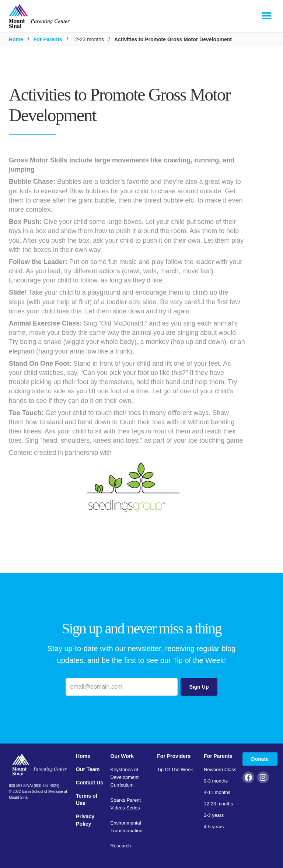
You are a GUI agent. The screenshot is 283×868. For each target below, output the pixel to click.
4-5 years (214, 827)
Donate (260, 759)
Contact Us (90, 783)
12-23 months (219, 804)
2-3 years (214, 815)
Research (121, 846)
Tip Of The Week (175, 769)
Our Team (88, 769)
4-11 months (217, 792)
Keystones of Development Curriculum (125, 777)
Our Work (122, 756)
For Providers (174, 756)
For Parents (48, 39)
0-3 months (216, 781)
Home (16, 39)
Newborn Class (220, 769)
